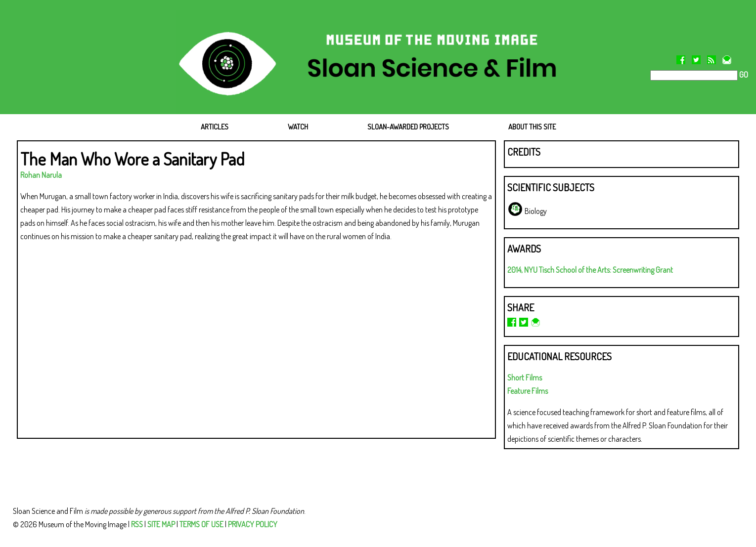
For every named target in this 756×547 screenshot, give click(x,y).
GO (743, 75)
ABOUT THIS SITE (532, 127)
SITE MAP (161, 524)
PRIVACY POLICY (253, 524)
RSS (137, 524)
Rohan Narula (41, 175)
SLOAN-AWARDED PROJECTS (408, 127)
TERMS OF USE (201, 524)
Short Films (525, 378)
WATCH (298, 127)
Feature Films (528, 391)
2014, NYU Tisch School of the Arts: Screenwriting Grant (590, 270)
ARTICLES (215, 127)
